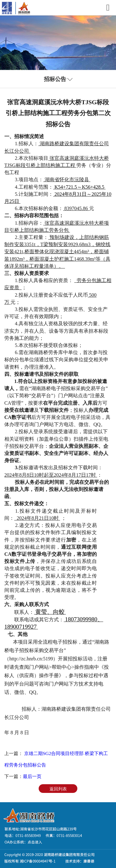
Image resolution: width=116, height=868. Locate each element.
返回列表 (58, 789)
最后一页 (32, 776)
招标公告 (55, 79)
